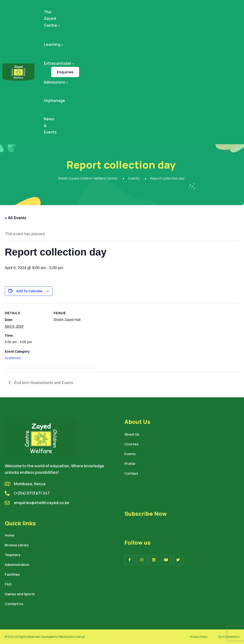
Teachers (13, 555)
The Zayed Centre (52, 19)
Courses (132, 444)
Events (130, 454)
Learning (54, 44)
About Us (132, 435)
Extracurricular (59, 63)
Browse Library (17, 545)
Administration (17, 565)
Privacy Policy (199, 637)
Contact (131, 474)
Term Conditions (229, 637)
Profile (130, 464)
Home (10, 536)
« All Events (15, 218)
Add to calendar (29, 291)
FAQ (8, 585)
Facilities (12, 575)
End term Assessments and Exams (43, 383)
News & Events (50, 125)
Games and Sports (20, 594)
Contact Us (14, 604)
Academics (13, 358)
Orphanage (54, 101)
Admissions (56, 82)
